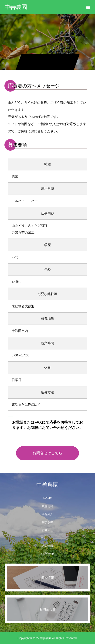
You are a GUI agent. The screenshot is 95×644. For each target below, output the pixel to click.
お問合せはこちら (47, 453)
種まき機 (47, 522)
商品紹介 (47, 514)
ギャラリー (47, 538)
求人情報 (47, 546)
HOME (47, 498)
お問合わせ (47, 554)
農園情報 (47, 506)
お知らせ (47, 530)
